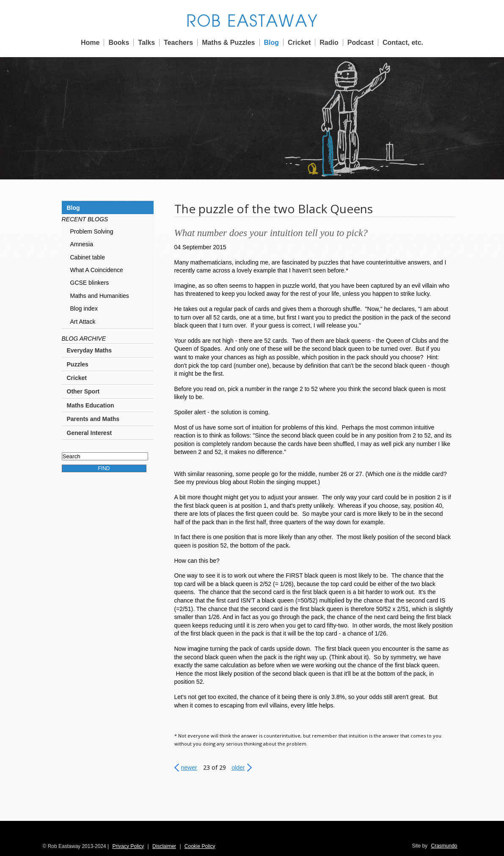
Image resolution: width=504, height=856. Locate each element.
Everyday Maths (90, 350)
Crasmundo (444, 846)
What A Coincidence (97, 270)
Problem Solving (92, 231)
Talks (146, 43)
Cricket (299, 43)
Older (238, 768)
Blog (272, 43)
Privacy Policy (128, 846)
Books (119, 43)
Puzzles (78, 364)
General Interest (90, 433)
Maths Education (91, 405)
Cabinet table (88, 257)
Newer (189, 768)
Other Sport (83, 391)
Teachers (178, 43)
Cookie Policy (200, 846)
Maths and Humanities (100, 296)
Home (90, 43)
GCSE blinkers (90, 283)
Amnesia (82, 244)
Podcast (361, 43)
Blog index (84, 308)
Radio (329, 43)
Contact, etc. (403, 43)
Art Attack (83, 322)
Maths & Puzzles (228, 43)
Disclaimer (164, 846)
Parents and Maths (93, 419)
